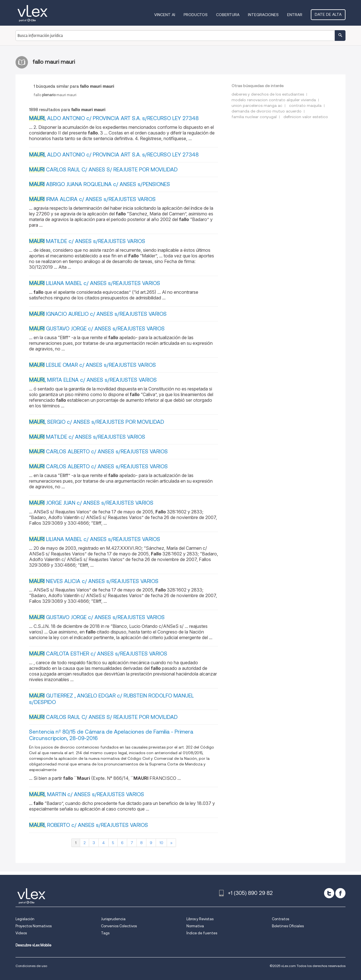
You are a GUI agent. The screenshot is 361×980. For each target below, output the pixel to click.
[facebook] (340, 893)
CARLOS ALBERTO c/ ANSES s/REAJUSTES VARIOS (98, 452)
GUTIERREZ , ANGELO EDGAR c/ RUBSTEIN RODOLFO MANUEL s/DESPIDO (111, 699)
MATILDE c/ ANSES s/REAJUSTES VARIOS (87, 241)
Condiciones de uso (31, 966)
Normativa (195, 926)
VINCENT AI (165, 15)
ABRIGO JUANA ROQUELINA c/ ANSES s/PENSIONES (100, 184)
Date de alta (328, 14)
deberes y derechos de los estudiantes (268, 94)
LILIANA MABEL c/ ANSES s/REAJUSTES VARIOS (95, 283)
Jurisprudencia (113, 919)
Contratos (280, 919)
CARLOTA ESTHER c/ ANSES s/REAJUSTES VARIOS (98, 654)
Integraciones (263, 15)
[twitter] (329, 893)
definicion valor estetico (306, 117)
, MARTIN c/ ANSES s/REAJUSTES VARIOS (87, 794)
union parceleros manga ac (257, 105)
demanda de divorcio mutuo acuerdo (267, 111)
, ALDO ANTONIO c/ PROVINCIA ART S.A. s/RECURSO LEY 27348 (114, 118)
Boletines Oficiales (288, 926)
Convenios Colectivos (119, 926)
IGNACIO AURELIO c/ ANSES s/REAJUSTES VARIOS (98, 314)
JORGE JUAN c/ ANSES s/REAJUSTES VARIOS (91, 503)
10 (161, 843)
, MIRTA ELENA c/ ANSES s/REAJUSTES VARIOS (93, 380)
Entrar (295, 15)
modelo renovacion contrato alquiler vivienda (274, 100)
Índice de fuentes (202, 933)
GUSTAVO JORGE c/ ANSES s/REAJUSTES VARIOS (97, 329)
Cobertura (228, 15)
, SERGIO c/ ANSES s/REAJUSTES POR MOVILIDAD (97, 422)
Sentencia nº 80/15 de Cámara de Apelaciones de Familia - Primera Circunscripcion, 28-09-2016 (111, 735)
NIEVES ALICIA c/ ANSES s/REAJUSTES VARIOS (94, 581)
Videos (21, 933)
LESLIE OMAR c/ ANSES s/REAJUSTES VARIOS (93, 365)
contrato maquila (305, 105)
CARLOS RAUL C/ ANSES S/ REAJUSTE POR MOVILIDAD (103, 170)
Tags (105, 933)
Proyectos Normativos (34, 926)
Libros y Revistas (200, 919)
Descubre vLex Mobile (33, 945)
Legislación (25, 919)
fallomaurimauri (55, 95)
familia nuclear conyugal (254, 117)
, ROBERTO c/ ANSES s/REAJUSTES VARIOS (89, 825)
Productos (196, 15)
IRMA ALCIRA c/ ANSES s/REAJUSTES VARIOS (92, 199)
